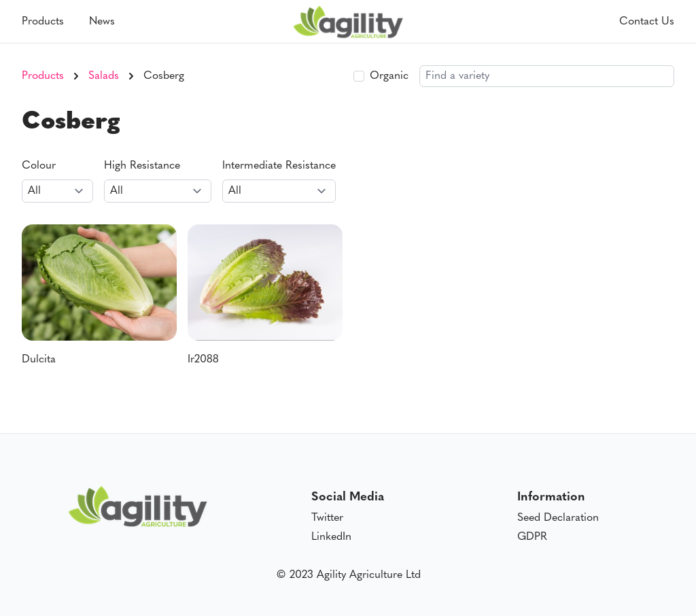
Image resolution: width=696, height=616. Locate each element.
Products (43, 22)
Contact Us (647, 22)
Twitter (327, 518)
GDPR (532, 537)
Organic (389, 76)
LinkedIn (331, 537)
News (102, 22)
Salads (104, 76)
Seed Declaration (558, 518)
